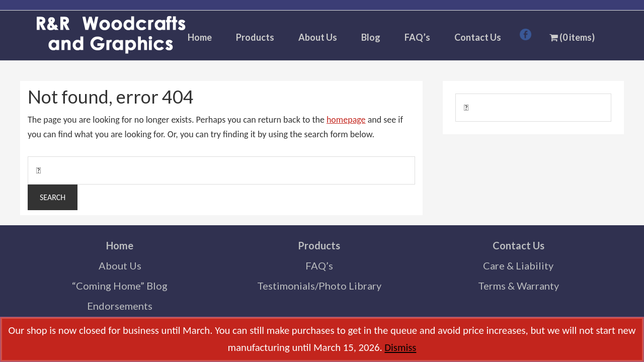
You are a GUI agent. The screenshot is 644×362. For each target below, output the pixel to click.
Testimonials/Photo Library (319, 286)
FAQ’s (319, 265)
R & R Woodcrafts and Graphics (111, 36)
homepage (346, 120)
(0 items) (572, 37)
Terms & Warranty (518, 286)
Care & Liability (518, 265)
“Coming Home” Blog (120, 286)
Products (319, 245)
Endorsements (120, 306)
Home (120, 245)
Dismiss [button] (400, 347)
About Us (120, 265)
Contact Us (518, 245)
